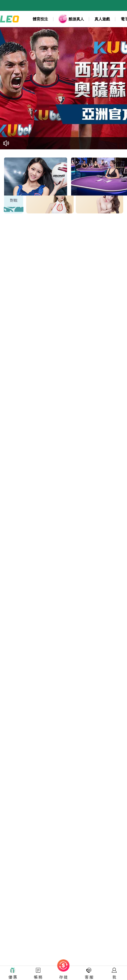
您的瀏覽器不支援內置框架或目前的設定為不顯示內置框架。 (63, 490)
